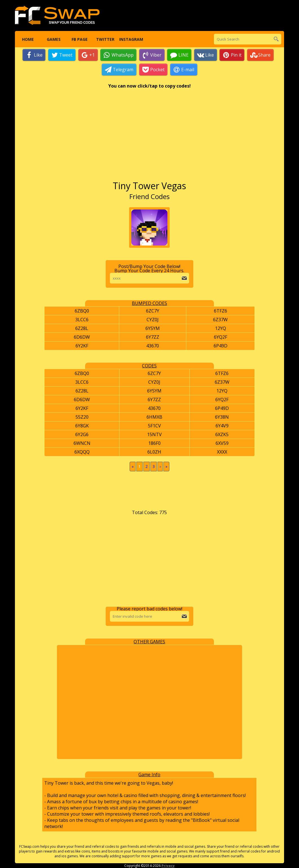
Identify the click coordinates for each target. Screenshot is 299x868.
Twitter (105, 39)
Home (28, 39)
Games (54, 39)
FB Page (79, 39)
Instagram (131, 39)
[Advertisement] (150, 138)
